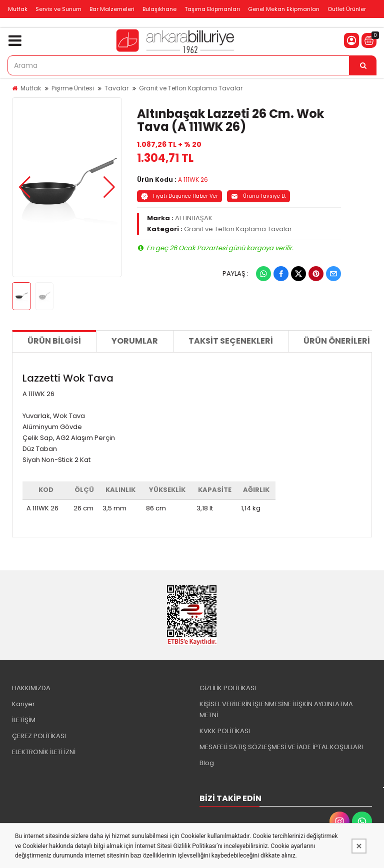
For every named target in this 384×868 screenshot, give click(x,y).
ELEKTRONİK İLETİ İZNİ (44, 752)
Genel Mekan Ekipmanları (284, 9)
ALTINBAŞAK (194, 218)
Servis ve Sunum (58, 9)
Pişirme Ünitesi (73, 88)
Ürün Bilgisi (54, 341)
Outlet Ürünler (347, 9)
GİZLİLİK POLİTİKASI (228, 688)
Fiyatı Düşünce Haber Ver (179, 196)
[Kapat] (359, 846)
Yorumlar (135, 341)
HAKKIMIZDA (31, 688)
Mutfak (18, 9)
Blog (207, 763)
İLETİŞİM (24, 720)
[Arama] (363, 65)
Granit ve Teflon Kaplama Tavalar (191, 88)
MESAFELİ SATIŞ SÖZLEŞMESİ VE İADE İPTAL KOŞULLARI (281, 747)
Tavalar (116, 88)
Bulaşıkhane (159, 9)
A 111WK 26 (193, 180)
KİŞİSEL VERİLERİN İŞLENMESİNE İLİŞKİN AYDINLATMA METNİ (276, 709)
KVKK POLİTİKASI (225, 731)
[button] (25, 187)
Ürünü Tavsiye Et (258, 196)
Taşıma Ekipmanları (212, 9)
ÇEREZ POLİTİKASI (39, 736)
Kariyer (23, 704)
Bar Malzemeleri (112, 9)
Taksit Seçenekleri (231, 341)
